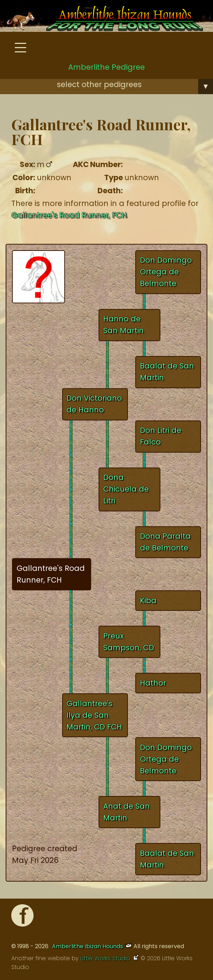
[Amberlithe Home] (116, 20)
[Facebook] (22, 917)
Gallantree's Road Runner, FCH (69, 215)
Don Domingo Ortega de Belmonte (166, 272)
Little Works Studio (106, 958)
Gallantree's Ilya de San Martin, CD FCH (94, 715)
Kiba (148, 600)
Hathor (153, 683)
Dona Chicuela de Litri (126, 489)
